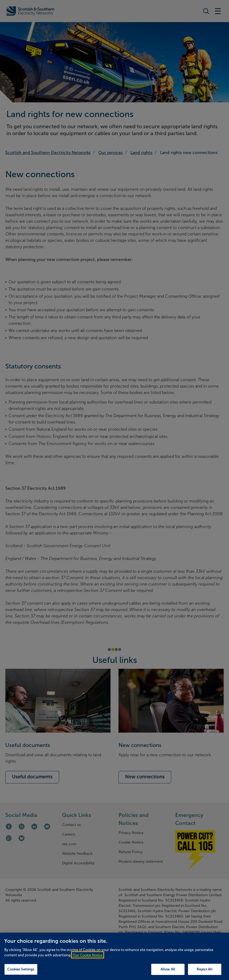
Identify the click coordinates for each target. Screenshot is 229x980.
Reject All (205, 973)
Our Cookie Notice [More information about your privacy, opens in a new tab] (88, 959)
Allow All (168, 973)
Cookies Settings (21, 973)
